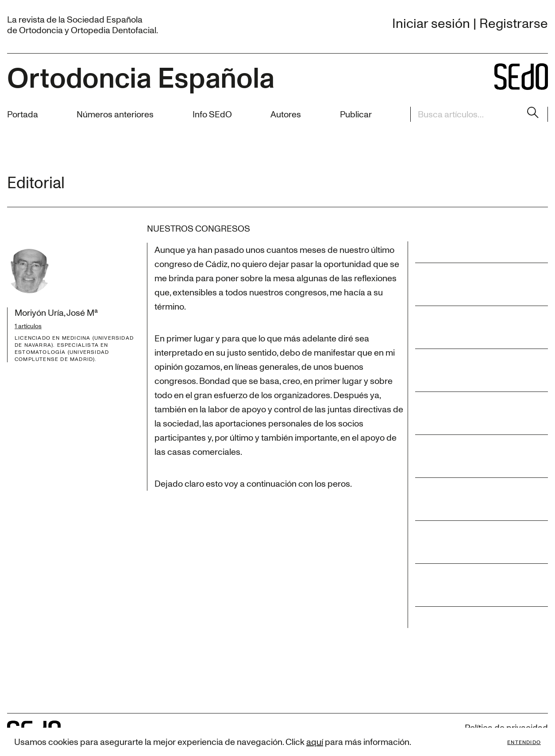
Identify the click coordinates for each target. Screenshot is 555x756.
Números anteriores (115, 114)
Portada (23, 114)
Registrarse (514, 23)
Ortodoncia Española (141, 77)
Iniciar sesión (431, 23)
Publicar (356, 114)
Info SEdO (212, 114)
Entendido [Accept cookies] (524, 742)
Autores (286, 114)
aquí (315, 742)
